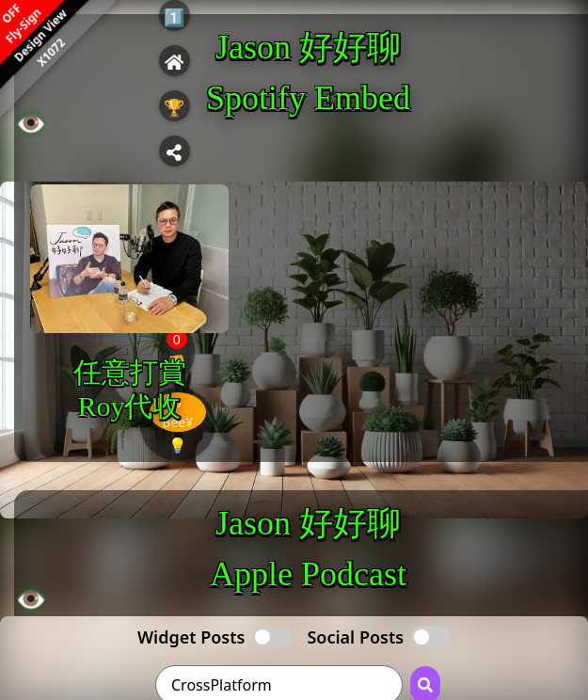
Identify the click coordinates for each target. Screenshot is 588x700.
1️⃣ (174, 17)
